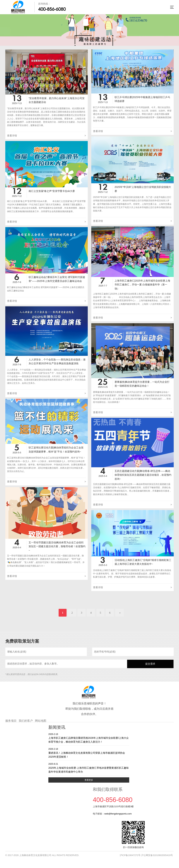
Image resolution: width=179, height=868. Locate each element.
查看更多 (89, 780)
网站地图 (41, 721)
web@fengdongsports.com (118, 814)
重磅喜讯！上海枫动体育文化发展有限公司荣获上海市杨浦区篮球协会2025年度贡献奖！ (89, 753)
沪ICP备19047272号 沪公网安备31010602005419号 (146, 855)
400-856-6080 (52, 9)
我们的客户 (26, 721)
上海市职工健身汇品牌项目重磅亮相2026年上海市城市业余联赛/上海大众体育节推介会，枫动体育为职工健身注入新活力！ (89, 738)
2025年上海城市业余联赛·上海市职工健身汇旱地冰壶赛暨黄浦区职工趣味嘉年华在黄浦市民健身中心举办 (89, 768)
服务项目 (11, 721)
